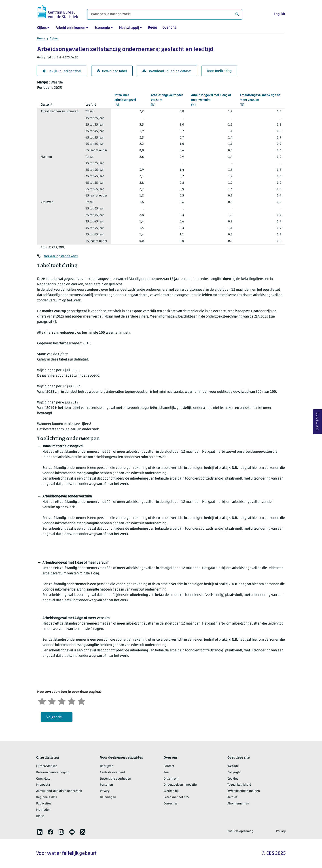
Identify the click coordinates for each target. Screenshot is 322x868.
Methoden (43, 810)
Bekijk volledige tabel (62, 71)
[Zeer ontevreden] (42, 701)
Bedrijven (107, 766)
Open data (43, 779)
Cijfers (42, 28)
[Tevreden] (72, 701)
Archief (232, 797)
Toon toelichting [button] (219, 71)
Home (41, 39)
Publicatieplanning (240, 831)
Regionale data (47, 797)
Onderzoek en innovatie (180, 785)
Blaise (40, 816)
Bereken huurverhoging (53, 773)
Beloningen (108, 797)
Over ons (169, 28)
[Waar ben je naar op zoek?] (165, 14)
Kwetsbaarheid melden (244, 791)
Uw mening (318, 421)
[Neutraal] (62, 701)
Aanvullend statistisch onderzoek (59, 791)
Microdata (43, 785)
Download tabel (112, 71)
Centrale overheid (112, 773)
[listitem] (40, 832)
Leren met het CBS (176, 797)
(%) (129, 100)
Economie (102, 28)
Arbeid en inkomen (70, 28)
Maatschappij (129, 28)
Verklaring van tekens (61, 256)
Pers (167, 773)
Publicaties (44, 804)
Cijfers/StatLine (47, 766)
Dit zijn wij (171, 779)
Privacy (105, 791)
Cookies (233, 779)
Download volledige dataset (167, 71)
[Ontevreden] (52, 701)
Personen (106, 785)
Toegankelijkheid (239, 785)
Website (233, 766)
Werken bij (171, 791)
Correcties (171, 804)
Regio (153, 28)
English (279, 14)
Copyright (234, 773)
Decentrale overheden (115, 779)
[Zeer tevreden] (81, 701)
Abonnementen (238, 804)
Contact (169, 766)
